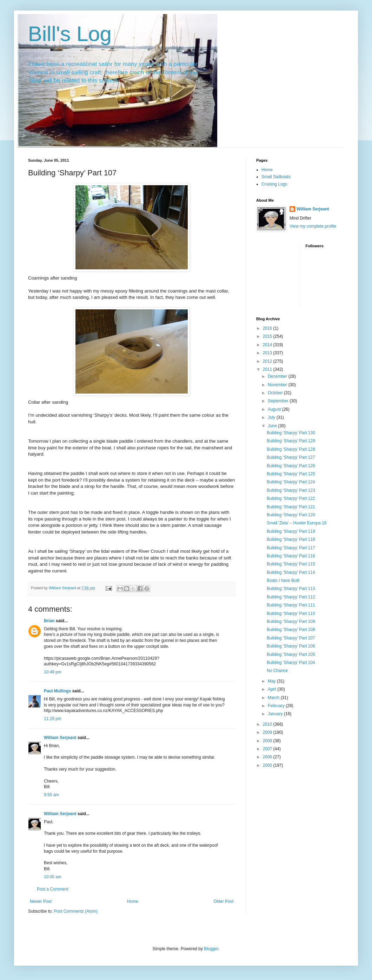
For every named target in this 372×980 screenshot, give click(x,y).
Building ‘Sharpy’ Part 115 (291, 564)
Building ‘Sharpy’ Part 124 (291, 482)
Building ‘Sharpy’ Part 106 (291, 646)
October (276, 393)
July (272, 417)
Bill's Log (70, 34)
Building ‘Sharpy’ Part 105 (291, 655)
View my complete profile (313, 226)
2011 (268, 369)
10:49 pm (53, 672)
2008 (268, 741)
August (275, 409)
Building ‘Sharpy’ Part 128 (291, 449)
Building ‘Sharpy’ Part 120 (291, 515)
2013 (268, 353)
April (273, 689)
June (273, 426)
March (274, 698)
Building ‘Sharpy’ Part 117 (291, 548)
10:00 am (53, 877)
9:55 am (51, 795)
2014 (268, 345)
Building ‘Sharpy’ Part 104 (291, 663)
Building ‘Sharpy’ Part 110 (291, 613)
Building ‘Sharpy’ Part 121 (291, 507)
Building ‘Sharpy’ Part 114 (291, 572)
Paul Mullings (57, 691)
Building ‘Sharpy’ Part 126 (291, 466)
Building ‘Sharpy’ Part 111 (291, 605)
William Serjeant (60, 738)
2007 (268, 749)
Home (133, 901)
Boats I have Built (283, 580)
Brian (49, 621)
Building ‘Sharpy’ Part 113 (291, 589)
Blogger (211, 949)
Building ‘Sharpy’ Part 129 (291, 441)
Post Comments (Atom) (76, 911)
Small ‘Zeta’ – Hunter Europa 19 (297, 523)
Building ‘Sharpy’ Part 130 (291, 433)
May (272, 681)
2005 (268, 765)
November (278, 385)
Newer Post (41, 901)
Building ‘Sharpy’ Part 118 (291, 539)
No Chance (277, 671)
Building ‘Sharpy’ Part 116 (291, 556)
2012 (268, 361)
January (276, 714)
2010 (268, 724)
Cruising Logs (274, 184)
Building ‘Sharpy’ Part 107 (291, 638)
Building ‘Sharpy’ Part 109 (291, 622)
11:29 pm (53, 719)
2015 (268, 336)
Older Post (223, 901)
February (277, 706)
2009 (268, 732)
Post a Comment (52, 889)
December (278, 376)
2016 (268, 328)
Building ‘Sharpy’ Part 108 (291, 630)
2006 (268, 757)
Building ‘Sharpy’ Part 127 (291, 457)
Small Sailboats (276, 177)
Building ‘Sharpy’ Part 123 (291, 490)
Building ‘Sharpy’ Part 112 (291, 597)
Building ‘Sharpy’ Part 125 (291, 474)
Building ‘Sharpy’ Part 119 (291, 531)
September (279, 401)
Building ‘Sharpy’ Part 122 (291, 498)
